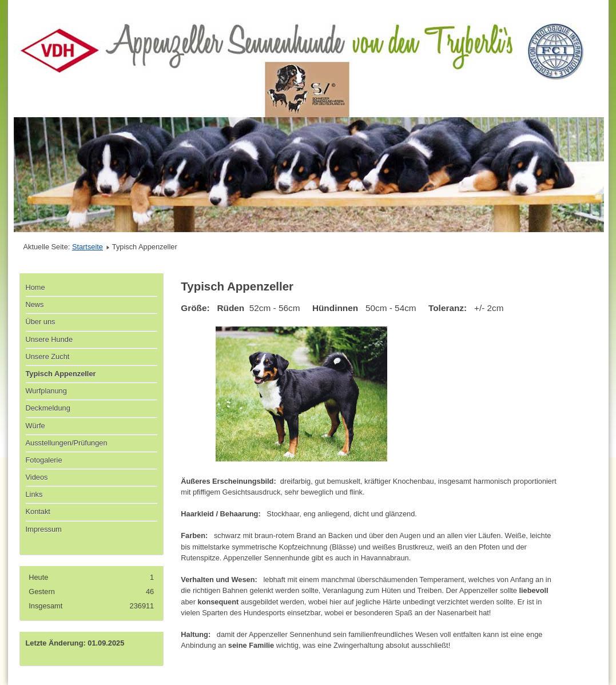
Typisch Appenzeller (61, 374)
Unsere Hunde (49, 339)
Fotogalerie (44, 460)
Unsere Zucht (48, 357)
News (35, 304)
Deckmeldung (48, 408)
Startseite (88, 247)
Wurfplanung (46, 391)
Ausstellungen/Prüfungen (67, 443)
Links (34, 494)
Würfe (35, 426)
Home (35, 287)
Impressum (44, 529)
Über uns (41, 322)
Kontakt (38, 511)
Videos (37, 477)
